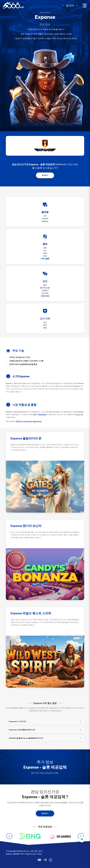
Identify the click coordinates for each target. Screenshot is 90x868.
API (35, 414)
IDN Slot (19, 421)
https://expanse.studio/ (49, 773)
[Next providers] (81, 836)
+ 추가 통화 (45, 259)
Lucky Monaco (27, 421)
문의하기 (45, 175)
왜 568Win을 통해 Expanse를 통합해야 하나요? (26, 738)
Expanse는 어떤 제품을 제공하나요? (22, 730)
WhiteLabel (42, 414)
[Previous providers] (9, 836)
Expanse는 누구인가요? (18, 721)
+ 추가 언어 (45, 296)
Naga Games (37, 421)
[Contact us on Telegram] (82, 839)
